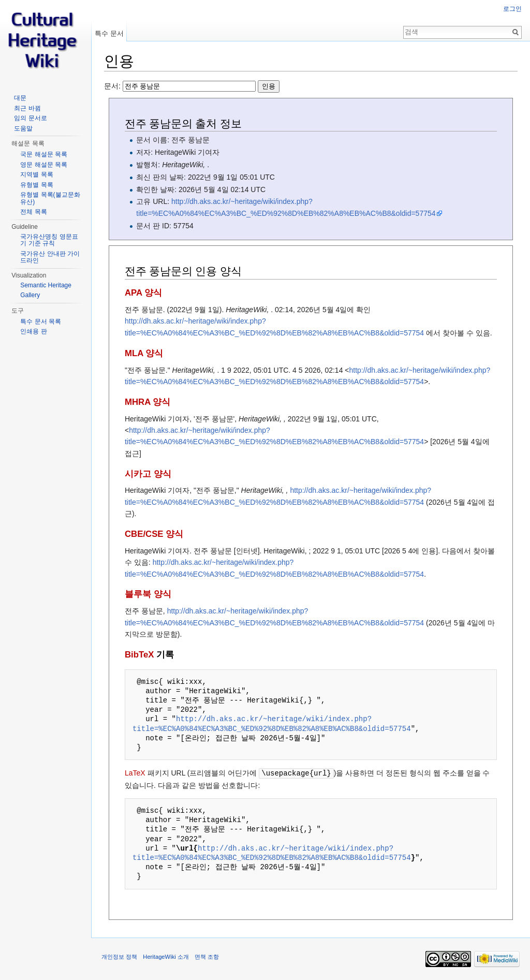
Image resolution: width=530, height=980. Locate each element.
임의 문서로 (30, 118)
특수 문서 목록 (41, 321)
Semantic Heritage (46, 285)
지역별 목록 (36, 174)
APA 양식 (143, 293)
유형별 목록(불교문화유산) (50, 198)
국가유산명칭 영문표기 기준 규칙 (49, 240)
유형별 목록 (36, 185)
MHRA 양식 (148, 402)
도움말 (23, 128)
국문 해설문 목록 (44, 154)
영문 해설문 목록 (44, 165)
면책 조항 (207, 956)
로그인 (512, 9)
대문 (20, 98)
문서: (192, 86)
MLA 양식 (144, 353)
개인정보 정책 (119, 956)
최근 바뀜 (27, 108)
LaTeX (135, 773)
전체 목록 (33, 212)
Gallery (30, 295)
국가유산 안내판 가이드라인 (50, 257)
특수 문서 (109, 33)
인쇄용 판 (33, 331)
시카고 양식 (148, 474)
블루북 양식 (148, 594)
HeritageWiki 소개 (166, 956)
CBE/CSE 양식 (154, 534)
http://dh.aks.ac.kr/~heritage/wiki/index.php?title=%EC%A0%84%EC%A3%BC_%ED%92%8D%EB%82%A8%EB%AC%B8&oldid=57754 (272, 723)
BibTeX (139, 655)
